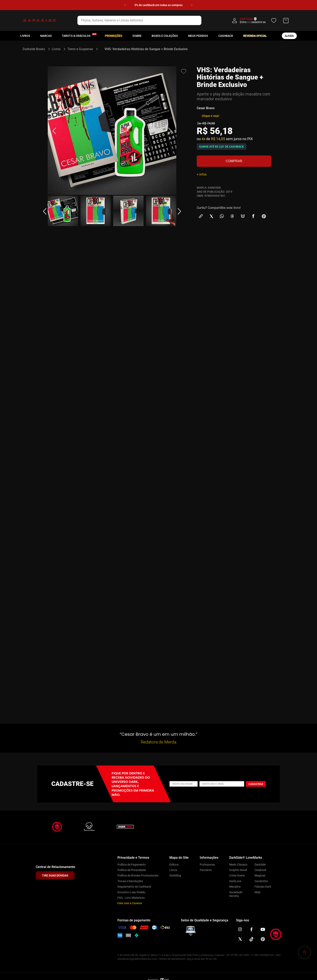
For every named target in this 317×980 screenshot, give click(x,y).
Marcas (46, 36)
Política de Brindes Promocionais (138, 875)
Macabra (235, 887)
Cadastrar (256, 784)
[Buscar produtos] (208, 20)
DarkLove (235, 881)
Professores (207, 865)
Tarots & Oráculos (76, 36)
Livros (25, 36)
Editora (174, 865)
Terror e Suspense (80, 49)
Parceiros (206, 870)
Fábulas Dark (263, 887)
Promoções (114, 36)
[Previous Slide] (125, 5)
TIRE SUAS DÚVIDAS (55, 875)
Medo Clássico (238, 865)
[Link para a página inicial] (35, 49)
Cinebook (260, 870)
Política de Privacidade (132, 870)
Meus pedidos (198, 36)
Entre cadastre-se (253, 22)
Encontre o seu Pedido (131, 892)
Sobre (137, 36)
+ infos (202, 174)
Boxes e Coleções (165, 36)
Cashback (226, 36)
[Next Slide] (192, 5)
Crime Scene (237, 875)
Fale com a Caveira (130, 903)
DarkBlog (175, 875)
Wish (258, 892)
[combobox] (145, 20)
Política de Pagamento (132, 865)
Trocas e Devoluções (130, 881)
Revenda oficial (255, 36)
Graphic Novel (238, 870)
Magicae (260, 875)
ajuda (289, 36)
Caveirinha (261, 881)
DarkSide (260, 865)
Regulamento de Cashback (134, 887)
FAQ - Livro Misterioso (131, 898)
